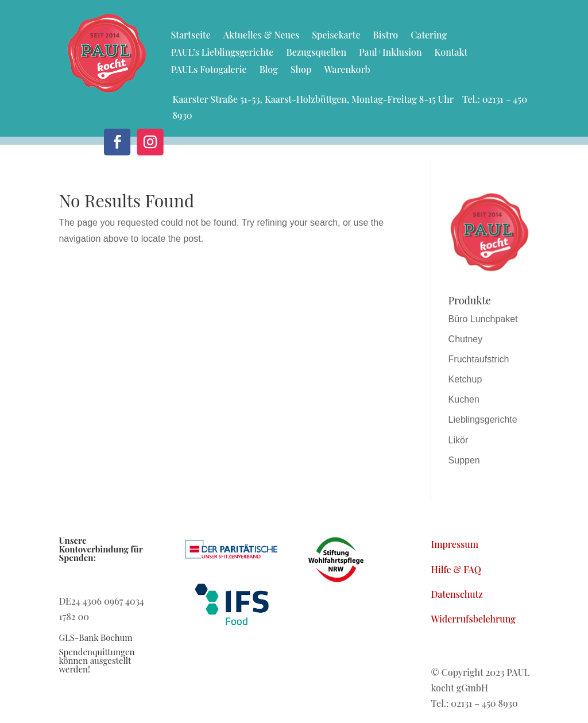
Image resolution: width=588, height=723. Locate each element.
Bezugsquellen (316, 53)
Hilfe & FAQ (456, 569)
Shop (301, 70)
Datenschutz (457, 594)
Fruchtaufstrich (479, 359)
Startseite (190, 36)
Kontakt (451, 53)
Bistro (386, 36)
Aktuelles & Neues (261, 36)
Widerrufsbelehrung (473, 619)
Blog (269, 70)
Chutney (466, 339)
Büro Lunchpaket (483, 319)
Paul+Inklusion (390, 53)
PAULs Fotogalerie (208, 70)
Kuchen (464, 399)
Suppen (464, 460)
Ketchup (465, 379)
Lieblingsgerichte (483, 420)
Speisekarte (336, 36)
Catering (429, 36)
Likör (459, 440)
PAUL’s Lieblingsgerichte (222, 53)
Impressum (455, 544)
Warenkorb (347, 70)
